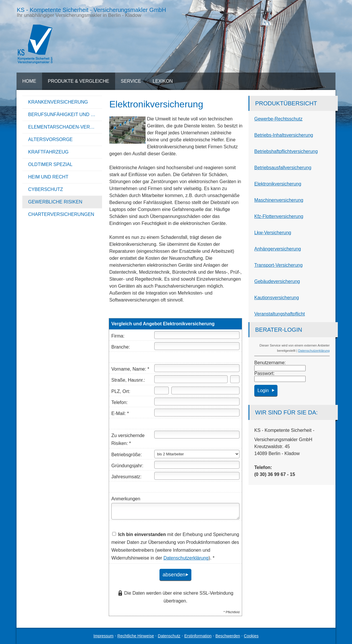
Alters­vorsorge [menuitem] (50, 139)
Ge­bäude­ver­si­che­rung (277, 281)
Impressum (103, 636)
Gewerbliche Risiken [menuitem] (55, 202)
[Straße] (191, 379)
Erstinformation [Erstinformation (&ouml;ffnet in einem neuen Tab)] (198, 636)
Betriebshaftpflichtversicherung (286, 151)
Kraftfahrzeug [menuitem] (48, 152)
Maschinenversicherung (279, 200)
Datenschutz (169, 636)
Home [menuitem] (29, 81)
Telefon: (119, 402)
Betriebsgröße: (127, 455)
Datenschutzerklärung (314, 351)
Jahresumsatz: (126, 477)
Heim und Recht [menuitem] (48, 177)
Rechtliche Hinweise (136, 636)
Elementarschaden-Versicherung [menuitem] (65, 127)
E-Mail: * (120, 413)
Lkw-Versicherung (273, 233)
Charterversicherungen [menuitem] (61, 214)
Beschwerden (228, 636)
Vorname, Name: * (130, 369)
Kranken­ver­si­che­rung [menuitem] (58, 102)
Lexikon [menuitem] (163, 81)
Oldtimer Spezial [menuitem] (50, 164)
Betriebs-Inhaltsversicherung (284, 135)
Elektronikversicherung (278, 184)
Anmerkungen (126, 499)
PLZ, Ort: (121, 391)
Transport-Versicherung (278, 265)
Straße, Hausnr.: (128, 380)
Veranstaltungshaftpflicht (280, 314)
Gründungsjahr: (127, 466)
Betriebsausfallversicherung (283, 168)
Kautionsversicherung (277, 298)
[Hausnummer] (235, 379)
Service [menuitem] (131, 81)
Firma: (118, 336)
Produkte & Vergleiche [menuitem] (79, 81)
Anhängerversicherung (278, 249)
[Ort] (205, 390)
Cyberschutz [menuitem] (46, 189)
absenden (173, 574)
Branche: (121, 347)
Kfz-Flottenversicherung (279, 216)
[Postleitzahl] (162, 390)
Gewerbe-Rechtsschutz (278, 119)
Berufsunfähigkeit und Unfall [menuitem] (65, 114)
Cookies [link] (251, 636)
